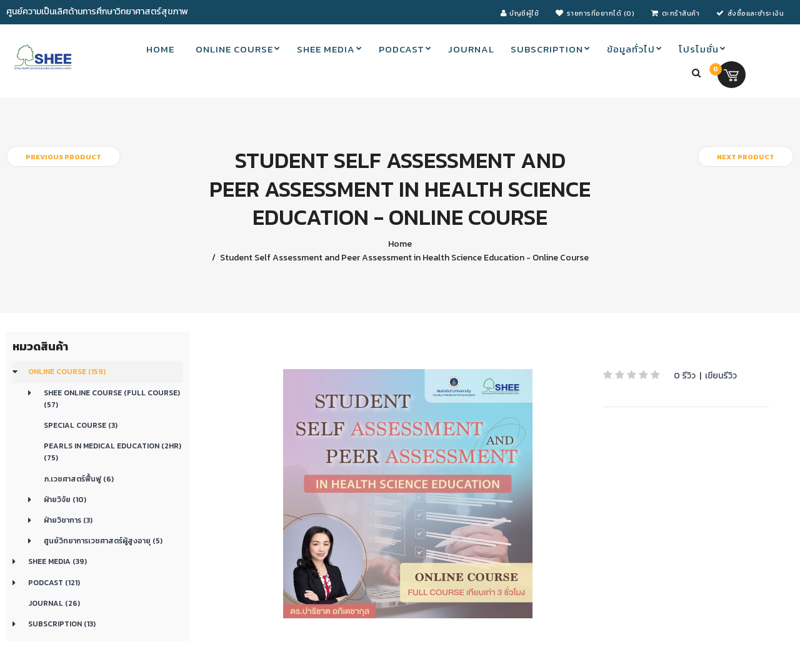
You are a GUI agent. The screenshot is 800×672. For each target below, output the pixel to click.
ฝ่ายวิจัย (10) (65, 500)
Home (400, 244)
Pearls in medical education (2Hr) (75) (112, 452)
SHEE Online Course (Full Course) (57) (112, 399)
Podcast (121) (54, 583)
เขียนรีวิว (721, 376)
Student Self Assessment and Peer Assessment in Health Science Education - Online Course (403, 258)
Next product (746, 157)
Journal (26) (54, 603)
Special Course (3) (81, 425)
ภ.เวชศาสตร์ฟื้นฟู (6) (79, 479)
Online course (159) (67, 372)
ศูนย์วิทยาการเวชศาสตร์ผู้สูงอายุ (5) (103, 541)
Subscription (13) (62, 624)
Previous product (63, 157)
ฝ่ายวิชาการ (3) (68, 520)
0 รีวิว (685, 376)
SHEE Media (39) (57, 561)
